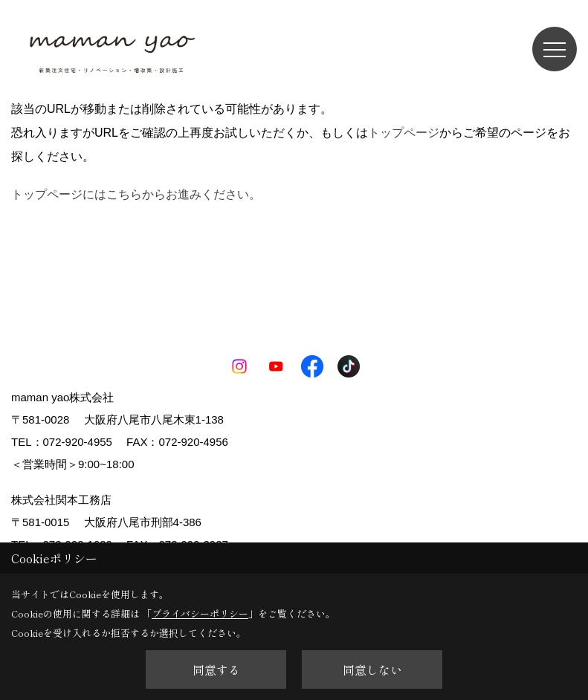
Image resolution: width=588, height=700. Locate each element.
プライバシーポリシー (200, 613)
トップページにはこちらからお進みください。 (136, 194)
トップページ (404, 133)
